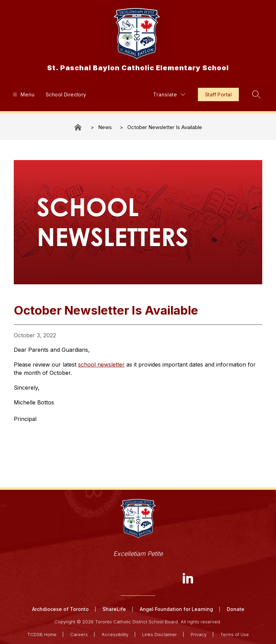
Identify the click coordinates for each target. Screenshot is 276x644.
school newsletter (101, 365)
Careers (79, 634)
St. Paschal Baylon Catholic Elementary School (78, 127)
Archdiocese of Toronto (60, 609)
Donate (236, 609)
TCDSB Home (42, 634)
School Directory (66, 94)
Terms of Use (235, 634)
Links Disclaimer (160, 634)
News (105, 127)
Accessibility (115, 634)
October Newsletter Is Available (165, 127)
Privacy (199, 634)
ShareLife (114, 609)
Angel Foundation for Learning (176, 609)
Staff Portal (218, 94)
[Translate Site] (169, 94)
